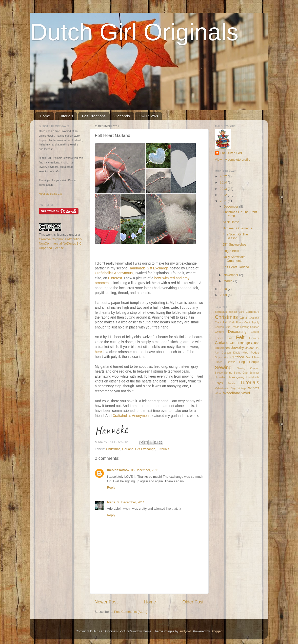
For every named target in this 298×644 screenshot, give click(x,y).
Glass (255, 343)
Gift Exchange (145, 449)
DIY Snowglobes (235, 245)
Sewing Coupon (248, 368)
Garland (128, 449)
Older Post (193, 602)
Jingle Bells (231, 251)
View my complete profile (233, 160)
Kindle (237, 353)
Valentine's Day (225, 388)
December (231, 207)
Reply (111, 488)
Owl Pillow (252, 357)
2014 (224, 182)
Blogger (216, 631)
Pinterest (115, 278)
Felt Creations (94, 116)
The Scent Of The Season (235, 236)
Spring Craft (241, 373)
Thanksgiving (236, 377)
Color (244, 318)
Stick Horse (231, 222)
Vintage (242, 388)
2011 (224, 201)
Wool (246, 393)
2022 (224, 176)
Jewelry (237, 348)
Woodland (232, 393)
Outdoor (237, 357)
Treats (231, 383)
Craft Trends (232, 327)
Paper (218, 362)
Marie (111, 502)
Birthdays (221, 312)
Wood (219, 393)
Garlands (122, 116)
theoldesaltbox (118, 470)
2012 (224, 195)
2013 (224, 189)
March (229, 281)
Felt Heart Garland (236, 267)
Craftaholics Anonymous (114, 273)
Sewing (223, 367)
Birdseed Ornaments (237, 228)
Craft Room (236, 323)
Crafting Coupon (250, 327)
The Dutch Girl (231, 153)
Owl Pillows (148, 116)
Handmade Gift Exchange (149, 268)
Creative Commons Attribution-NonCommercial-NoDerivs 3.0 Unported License (61, 244)
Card (241, 312)
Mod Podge (251, 353)
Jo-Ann (250, 348)
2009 (224, 295)
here (98, 352)
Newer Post (106, 602)
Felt (240, 337)
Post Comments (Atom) (131, 612)
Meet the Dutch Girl (51, 194)
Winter (254, 388)
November (231, 275)
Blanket (233, 312)
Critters (220, 332)
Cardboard (252, 312)
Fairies (219, 338)
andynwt (185, 631)
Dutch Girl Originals (134, 32)
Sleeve (219, 373)
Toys (219, 383)
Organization (222, 357)
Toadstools (252, 377)
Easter (255, 332)
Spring (228, 373)
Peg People (249, 362)
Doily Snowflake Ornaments (234, 259)
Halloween (222, 348)
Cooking (254, 318)
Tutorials (66, 116)
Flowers (254, 338)
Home (45, 116)
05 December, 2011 (145, 470)
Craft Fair (221, 322)
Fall (230, 338)
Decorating (237, 331)
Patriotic (230, 362)
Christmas (113, 449)
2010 (224, 289)
